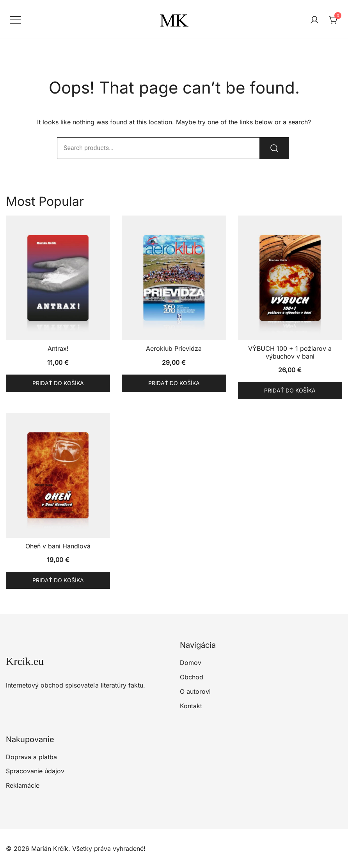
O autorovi (195, 691)
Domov (191, 663)
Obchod (192, 677)
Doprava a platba (31, 757)
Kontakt (191, 706)
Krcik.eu (25, 661)
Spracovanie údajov (35, 771)
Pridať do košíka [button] (58, 383)
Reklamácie (23, 785)
